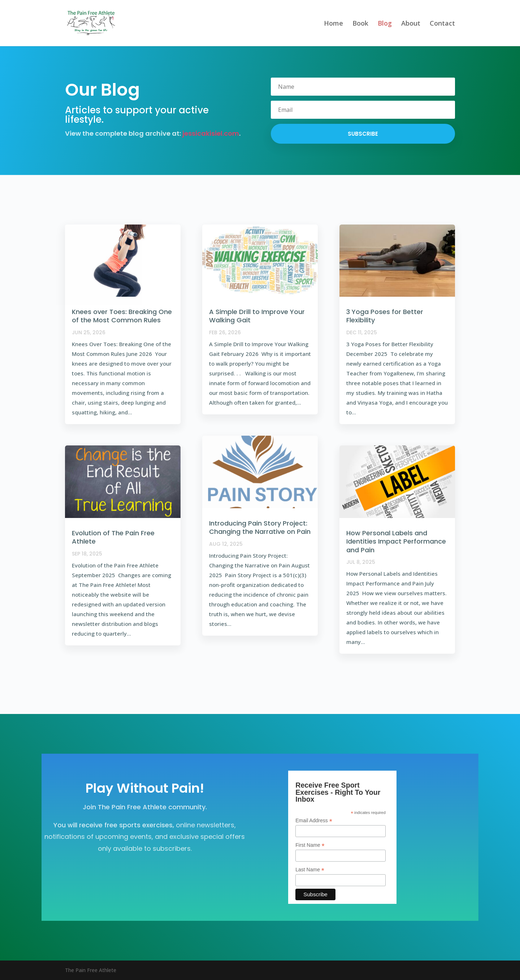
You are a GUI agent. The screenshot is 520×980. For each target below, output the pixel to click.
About (411, 24)
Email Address (314, 821)
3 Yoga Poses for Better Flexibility (385, 316)
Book (360, 24)
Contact (442, 24)
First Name (310, 845)
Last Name (310, 870)
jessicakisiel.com (211, 133)
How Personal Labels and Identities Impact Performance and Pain (396, 541)
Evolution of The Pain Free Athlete (113, 537)
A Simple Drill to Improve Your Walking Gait (257, 316)
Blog (385, 24)
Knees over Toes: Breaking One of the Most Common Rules (122, 316)
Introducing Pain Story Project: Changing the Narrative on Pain (260, 527)
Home (333, 24)
